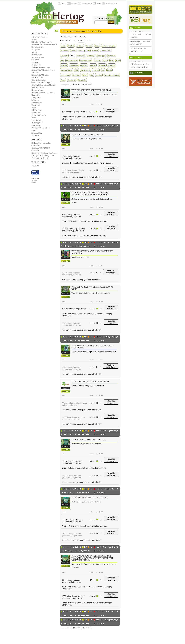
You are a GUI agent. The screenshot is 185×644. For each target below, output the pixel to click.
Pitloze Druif (65, 75)
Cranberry (64, 56)
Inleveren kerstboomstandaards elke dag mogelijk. (82, 31)
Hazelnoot (112, 56)
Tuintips (138, 57)
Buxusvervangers (38, 57)
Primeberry (77, 75)
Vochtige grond (37, 123)
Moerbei (93, 65)
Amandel (89, 46)
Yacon (63, 80)
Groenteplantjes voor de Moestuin (44, 85)
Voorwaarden (34, 180)
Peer (103, 70)
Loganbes (84, 65)
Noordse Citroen (66, 70)
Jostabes (97, 61)
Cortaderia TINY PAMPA (41, 148)
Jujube (105, 61)
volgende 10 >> (86, 85)
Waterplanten (36, 125)
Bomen (34, 52)
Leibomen (35, 100)
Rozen (34, 108)
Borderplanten (37, 55)
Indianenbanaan (72, 61)
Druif (72, 56)
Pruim (85, 75)
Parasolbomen (37, 103)
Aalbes (63, 46)
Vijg (92, 75)
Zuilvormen (36, 135)
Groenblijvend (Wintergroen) (42, 83)
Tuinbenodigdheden (39, 115)
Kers (112, 61)
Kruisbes (64, 65)
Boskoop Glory (84, 51)
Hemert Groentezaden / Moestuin (43, 93)
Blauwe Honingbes (109, 46)
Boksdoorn (64, 51)
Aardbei (71, 46)
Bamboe (34, 40)
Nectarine (112, 65)
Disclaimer (34, 182)
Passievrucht (85, 70)
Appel (97, 46)
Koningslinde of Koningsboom (43, 156)
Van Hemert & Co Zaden (40, 158)
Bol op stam (36, 50)
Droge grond (36, 65)
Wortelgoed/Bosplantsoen (41, 128)
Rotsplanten (36, 105)
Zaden (34, 130)
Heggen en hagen (38, 90)
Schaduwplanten (37, 110)
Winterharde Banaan (112, 75)
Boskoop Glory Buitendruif (41, 143)
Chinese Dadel (106, 51)
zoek (111, 22)
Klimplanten (36, 98)
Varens (34, 118)
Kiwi (118, 61)
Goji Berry (90, 56)
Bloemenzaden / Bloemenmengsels (44, 45)
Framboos (80, 56)
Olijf (77, 70)
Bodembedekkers (38, 47)
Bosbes (73, 51)
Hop (62, 61)
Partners (139, 73)
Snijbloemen (36, 113)
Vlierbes (99, 75)
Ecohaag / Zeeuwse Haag (41, 67)
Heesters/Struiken (38, 88)
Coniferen (35, 60)
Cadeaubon (36, 145)
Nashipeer (102, 65)
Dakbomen (35, 62)
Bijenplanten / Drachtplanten (42, 42)
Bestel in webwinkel (111, 111)
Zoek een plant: (104, 19)
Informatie (35, 166)
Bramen (95, 51)
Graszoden (35, 151)
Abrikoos (80, 46)
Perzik (109, 70)
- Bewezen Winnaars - (39, 37)
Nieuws (138, 27)
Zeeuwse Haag (37, 133)
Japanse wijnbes (86, 61)
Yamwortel (72, 80)
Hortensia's (35, 95)
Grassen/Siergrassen (39, 80)
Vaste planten (36, 120)
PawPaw (96, 70)
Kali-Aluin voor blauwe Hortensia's (44, 153)
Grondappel (101, 56)
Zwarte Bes (82, 80)
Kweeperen (74, 65)
